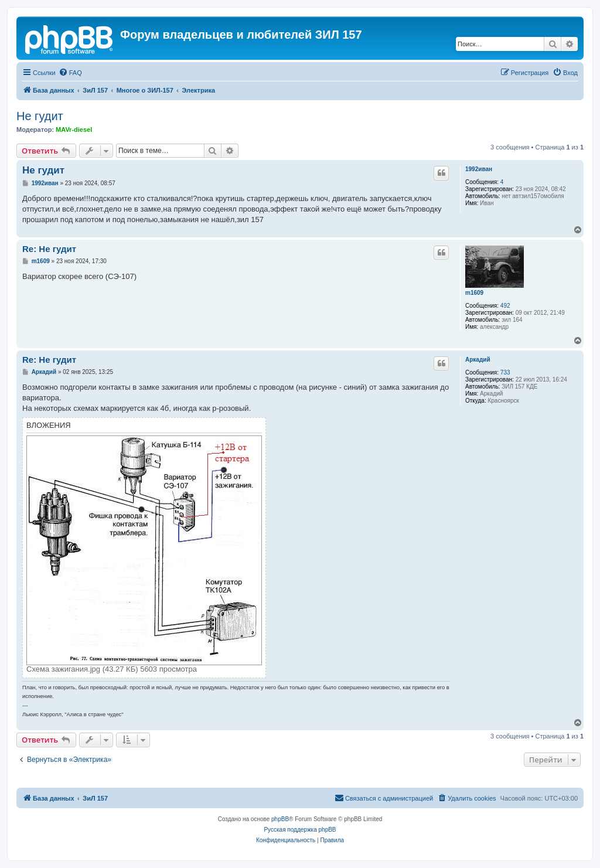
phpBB (280, 819)
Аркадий (478, 360)
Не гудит (40, 116)
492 (505, 306)
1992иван (479, 169)
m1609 (474, 293)
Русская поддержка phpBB (300, 830)
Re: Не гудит (49, 249)
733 (505, 372)
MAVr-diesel (74, 130)
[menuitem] (70, 73)
